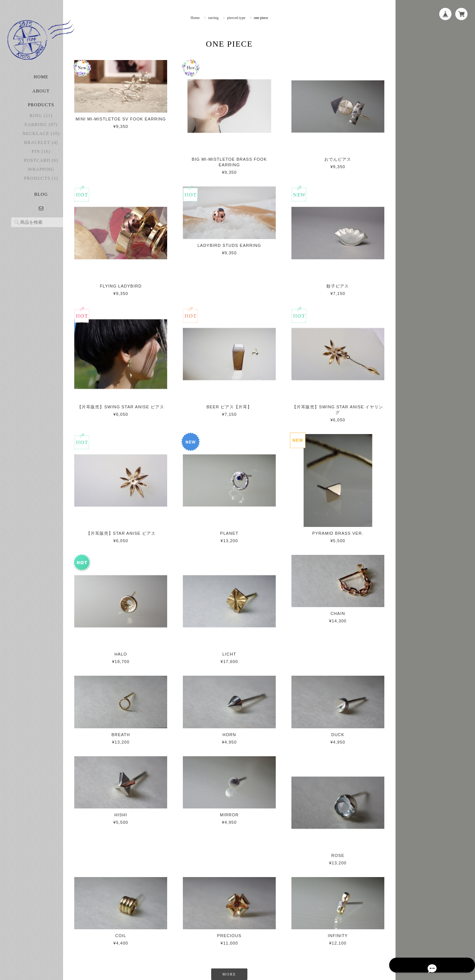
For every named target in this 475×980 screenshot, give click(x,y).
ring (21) (41, 125)
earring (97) (41, 134)
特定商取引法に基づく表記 (360, 965)
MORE (239, 934)
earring (223, 18)
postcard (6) (41, 170)
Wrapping (41, 179)
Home (41, 87)
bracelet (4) (41, 152)
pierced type (246, 18)
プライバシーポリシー (303, 965)
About (41, 101)
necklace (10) (41, 143)
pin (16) (41, 161)
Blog (41, 204)
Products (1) (41, 188)
